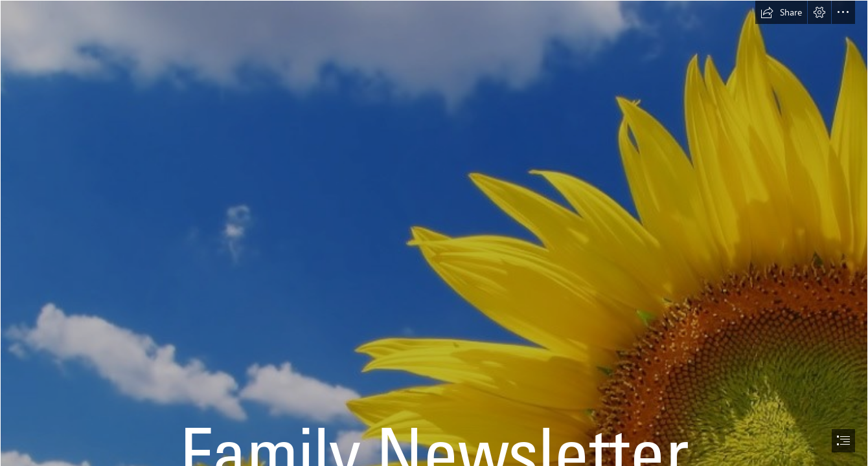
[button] (781, 12)
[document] (434, 233)
